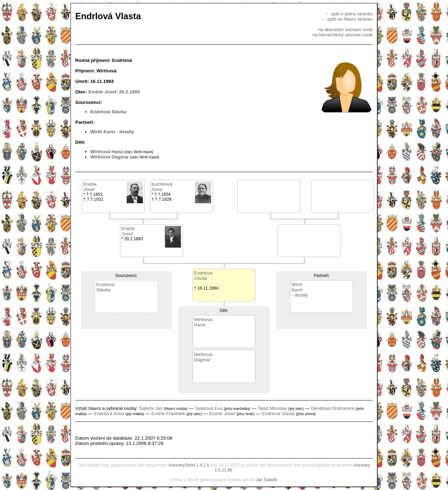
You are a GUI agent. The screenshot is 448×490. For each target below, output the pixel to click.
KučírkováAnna (162, 187)
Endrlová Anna (109, 414)
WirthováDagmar (203, 357)
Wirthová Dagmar (110, 157)
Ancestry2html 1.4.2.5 (189, 465)
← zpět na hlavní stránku (347, 19)
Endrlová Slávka (108, 112)
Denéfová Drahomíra (332, 408)
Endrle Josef (222, 414)
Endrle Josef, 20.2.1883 (114, 92)
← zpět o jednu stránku (349, 14)
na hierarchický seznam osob (342, 35)
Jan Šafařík (267, 480)
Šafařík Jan (151, 408)
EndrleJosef (90, 187)
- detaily (125, 132)
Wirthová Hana (107, 152)
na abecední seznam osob (345, 30)
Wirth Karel (103, 132)
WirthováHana (203, 322)
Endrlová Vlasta (278, 414)
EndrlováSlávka (106, 287)
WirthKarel (297, 287)
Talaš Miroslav (272, 408)
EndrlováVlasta (203, 276)
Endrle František (168, 414)
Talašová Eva (208, 408)
